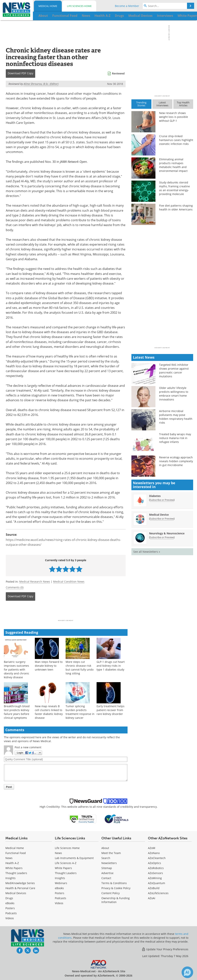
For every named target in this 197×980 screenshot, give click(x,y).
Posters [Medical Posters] (10, 908)
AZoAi (152, 898)
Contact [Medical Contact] (106, 878)
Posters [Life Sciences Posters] (60, 893)
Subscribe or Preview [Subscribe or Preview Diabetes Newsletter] (162, 500)
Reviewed (118, 73)
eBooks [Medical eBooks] (10, 903)
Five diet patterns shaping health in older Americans (176, 207)
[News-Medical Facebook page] (20, 950)
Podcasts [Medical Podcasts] (11, 913)
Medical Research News (35, 582)
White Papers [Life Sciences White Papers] (63, 868)
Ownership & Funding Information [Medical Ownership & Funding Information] (116, 900)
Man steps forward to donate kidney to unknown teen (49, 666)
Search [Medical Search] (106, 858)
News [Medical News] (9, 858)
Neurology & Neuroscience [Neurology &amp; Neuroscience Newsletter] (167, 533)
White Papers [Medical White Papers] (14, 868)
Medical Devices (16, 893)
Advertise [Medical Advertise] (107, 873)
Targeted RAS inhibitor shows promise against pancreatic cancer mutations (174, 370)
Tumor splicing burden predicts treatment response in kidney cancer (80, 712)
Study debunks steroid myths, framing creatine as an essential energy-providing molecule (174, 188)
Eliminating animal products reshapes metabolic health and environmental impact (173, 165)
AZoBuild (154, 888)
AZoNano (154, 853)
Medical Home (48, 6)
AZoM (152, 848)
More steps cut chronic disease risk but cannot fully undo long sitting (80, 668)
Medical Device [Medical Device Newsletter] (159, 515)
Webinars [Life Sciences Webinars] (61, 883)
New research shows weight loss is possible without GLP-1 (174, 117)
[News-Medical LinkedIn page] (36, 950)
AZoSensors (155, 873)
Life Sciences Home (79, 6)
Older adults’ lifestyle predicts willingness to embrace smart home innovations (174, 394)
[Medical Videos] (10, 918)
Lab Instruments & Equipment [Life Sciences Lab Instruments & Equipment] (74, 858)
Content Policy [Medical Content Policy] (111, 893)
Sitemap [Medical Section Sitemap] (107, 868)
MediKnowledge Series (20, 883)
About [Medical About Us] (105, 848)
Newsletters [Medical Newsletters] (109, 863)
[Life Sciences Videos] (59, 903)
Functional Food (16, 853)
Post (9, 787)
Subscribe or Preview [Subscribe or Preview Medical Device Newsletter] (162, 519)
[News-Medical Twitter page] (28, 950)
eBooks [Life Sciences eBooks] (59, 888)
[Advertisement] (66, 611)
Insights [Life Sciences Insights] (60, 878)
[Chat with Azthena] (187, 972)
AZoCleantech (157, 858)
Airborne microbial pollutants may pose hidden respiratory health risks (176, 417)
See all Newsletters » (147, 552)
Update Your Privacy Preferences (165, 949)
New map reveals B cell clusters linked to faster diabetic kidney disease (49, 712)
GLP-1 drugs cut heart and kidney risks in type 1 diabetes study (111, 666)
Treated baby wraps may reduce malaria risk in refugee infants (175, 438)
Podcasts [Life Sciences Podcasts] (61, 898)
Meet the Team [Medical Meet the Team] (111, 853)
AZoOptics (154, 863)
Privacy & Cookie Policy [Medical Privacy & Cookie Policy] (116, 888)
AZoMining (155, 878)
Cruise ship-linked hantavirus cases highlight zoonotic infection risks (176, 140)
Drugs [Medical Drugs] (9, 898)
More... (186, 16)
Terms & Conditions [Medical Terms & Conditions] (114, 883)
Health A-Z (12, 863)
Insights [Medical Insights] (10, 878)
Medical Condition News (69, 582)
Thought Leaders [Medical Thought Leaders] (16, 873)
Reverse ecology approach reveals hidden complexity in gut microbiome (176, 461)
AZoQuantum (157, 883)
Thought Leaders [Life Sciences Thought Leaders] (66, 873)
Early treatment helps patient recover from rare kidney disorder (111, 710)
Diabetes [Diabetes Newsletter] (155, 496)
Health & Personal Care (20, 888)
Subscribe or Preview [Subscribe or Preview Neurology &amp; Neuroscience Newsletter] (162, 537)
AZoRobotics (156, 868)
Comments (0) (15, 587)
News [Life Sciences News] (58, 853)
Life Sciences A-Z (66, 863)
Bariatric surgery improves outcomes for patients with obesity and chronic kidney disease (17, 670)
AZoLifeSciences (158, 893)
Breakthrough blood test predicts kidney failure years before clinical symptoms (17, 712)
